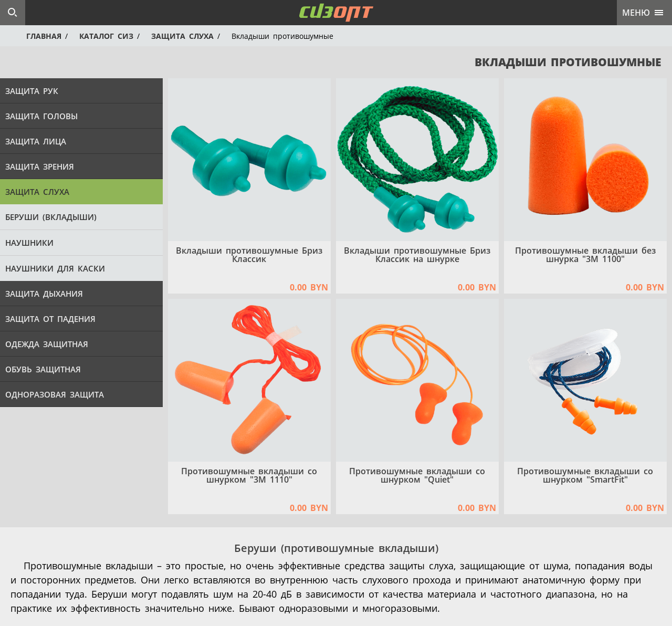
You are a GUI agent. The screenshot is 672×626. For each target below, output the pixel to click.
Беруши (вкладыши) (51, 217)
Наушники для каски (55, 268)
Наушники (29, 243)
